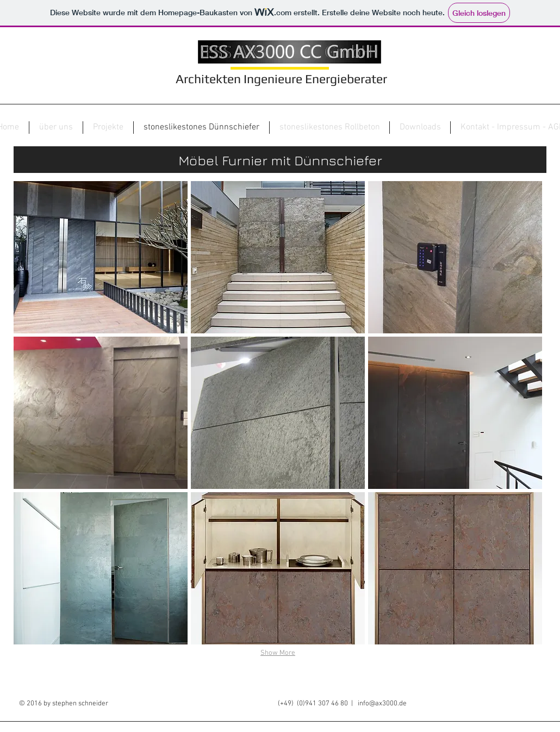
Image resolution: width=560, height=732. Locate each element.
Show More (278, 653)
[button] (101, 257)
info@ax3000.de (382, 704)
